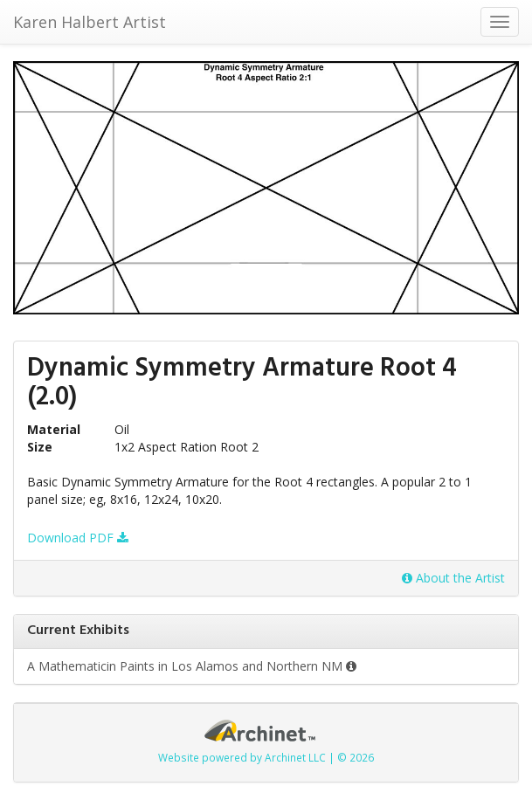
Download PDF (78, 538)
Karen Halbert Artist (90, 22)
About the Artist (453, 578)
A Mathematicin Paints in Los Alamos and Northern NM (192, 666)
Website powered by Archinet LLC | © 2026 (266, 757)
